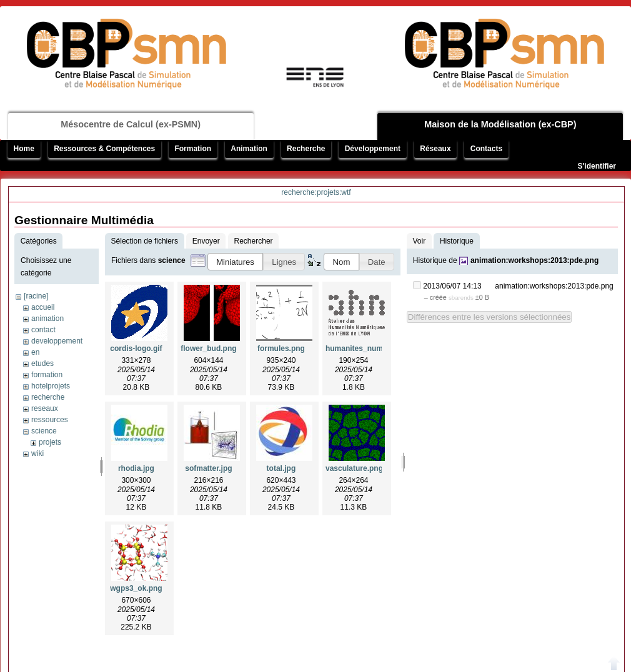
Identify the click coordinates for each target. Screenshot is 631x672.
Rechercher (254, 241)
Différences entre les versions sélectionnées (489, 317)
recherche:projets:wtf (316, 192)
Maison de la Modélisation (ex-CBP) (500, 124)
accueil (43, 307)
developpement (57, 341)
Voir (419, 241)
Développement (373, 149)
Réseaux (435, 149)
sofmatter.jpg (208, 468)
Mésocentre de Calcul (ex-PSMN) (131, 124)
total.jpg (281, 468)
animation (47, 319)
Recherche (306, 149)
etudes (42, 363)
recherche (48, 397)
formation (47, 375)
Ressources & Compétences (104, 149)
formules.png (281, 348)
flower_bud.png (208, 348)
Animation (249, 149)
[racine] (36, 296)
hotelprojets (51, 386)
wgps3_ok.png (136, 588)
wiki (37, 453)
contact (43, 330)
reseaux (45, 408)
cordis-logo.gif (136, 348)
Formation (193, 149)
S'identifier (597, 166)
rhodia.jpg (136, 468)
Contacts (486, 149)
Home (24, 149)
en (35, 352)
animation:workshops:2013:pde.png (534, 260)
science (44, 431)
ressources (50, 420)
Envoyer (206, 241)
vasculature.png (354, 468)
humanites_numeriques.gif (373, 348)
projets (50, 442)
